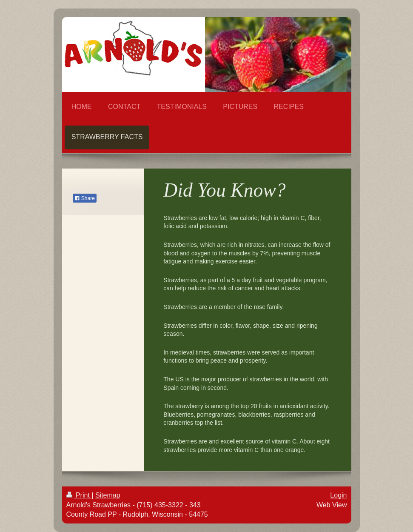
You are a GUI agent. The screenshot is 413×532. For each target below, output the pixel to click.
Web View (332, 505)
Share (85, 198)
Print (79, 495)
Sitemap (108, 495)
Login (338, 495)
